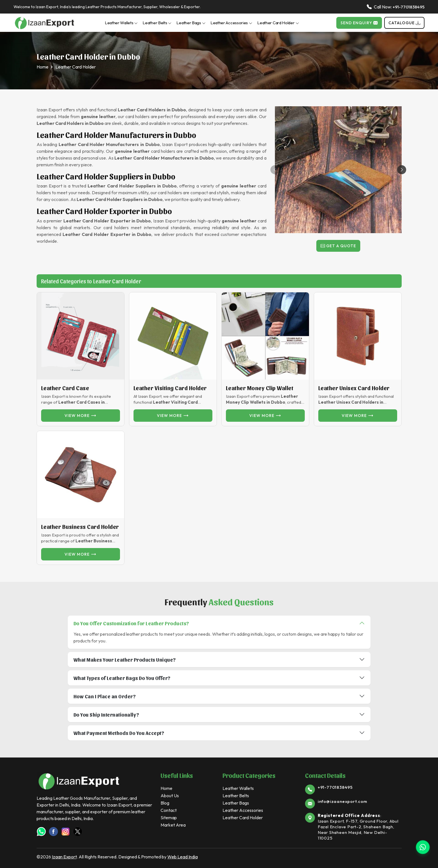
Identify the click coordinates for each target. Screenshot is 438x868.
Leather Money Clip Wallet (260, 388)
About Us (170, 796)
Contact (169, 810)
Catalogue (404, 23)
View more (80, 416)
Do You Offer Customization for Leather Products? (131, 623)
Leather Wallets (121, 23)
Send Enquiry (359, 23)
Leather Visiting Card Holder (170, 388)
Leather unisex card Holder (354, 388)
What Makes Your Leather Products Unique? (125, 660)
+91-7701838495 (409, 7)
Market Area (173, 825)
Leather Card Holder (278, 23)
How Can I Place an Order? (105, 696)
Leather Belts (157, 23)
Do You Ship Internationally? (106, 715)
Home (43, 67)
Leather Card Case (65, 388)
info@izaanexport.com (343, 801)
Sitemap (169, 818)
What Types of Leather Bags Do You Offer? (122, 678)
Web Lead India (183, 857)
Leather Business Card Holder (80, 527)
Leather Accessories (231, 23)
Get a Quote (338, 246)
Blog (165, 803)
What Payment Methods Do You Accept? (119, 733)
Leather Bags (191, 23)
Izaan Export (64, 857)
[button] (402, 170)
